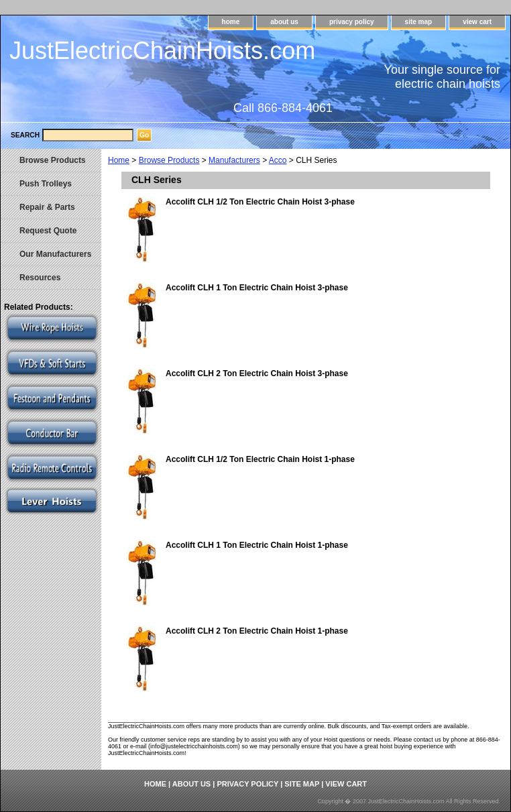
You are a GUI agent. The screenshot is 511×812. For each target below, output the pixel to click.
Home (119, 160)
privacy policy (352, 22)
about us (284, 22)
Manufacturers (234, 160)
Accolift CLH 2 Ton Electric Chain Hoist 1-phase (257, 631)
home (231, 22)
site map (419, 22)
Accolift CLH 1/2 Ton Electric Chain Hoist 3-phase (260, 202)
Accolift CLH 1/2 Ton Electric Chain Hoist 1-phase (260, 459)
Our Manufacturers (55, 254)
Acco (278, 160)
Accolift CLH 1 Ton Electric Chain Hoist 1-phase (257, 545)
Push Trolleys (46, 184)
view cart (477, 22)
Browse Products (169, 160)
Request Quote (48, 231)
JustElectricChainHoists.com (162, 51)
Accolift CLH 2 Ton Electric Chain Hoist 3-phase (257, 373)
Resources (40, 278)
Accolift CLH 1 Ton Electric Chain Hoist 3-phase (257, 288)
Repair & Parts (47, 207)
